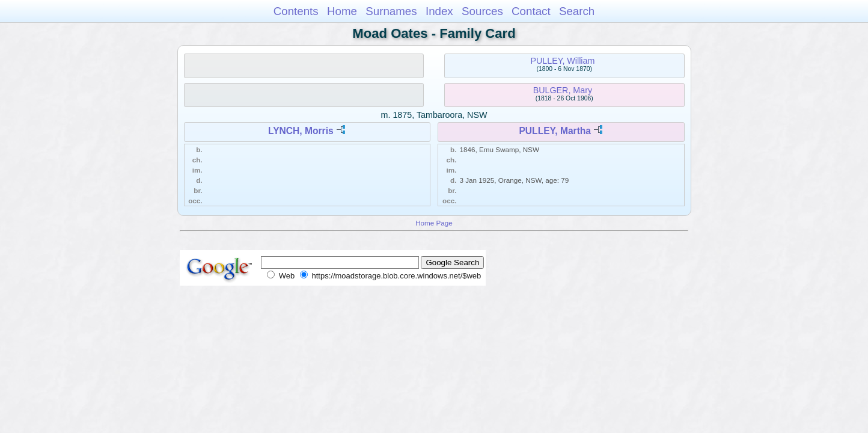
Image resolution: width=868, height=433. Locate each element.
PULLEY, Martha (555, 131)
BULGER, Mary (563, 90)
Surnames (391, 11)
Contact (531, 11)
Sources (482, 11)
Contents (296, 11)
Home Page (434, 223)
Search (577, 11)
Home (342, 11)
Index (439, 11)
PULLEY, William (562, 61)
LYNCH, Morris (301, 131)
